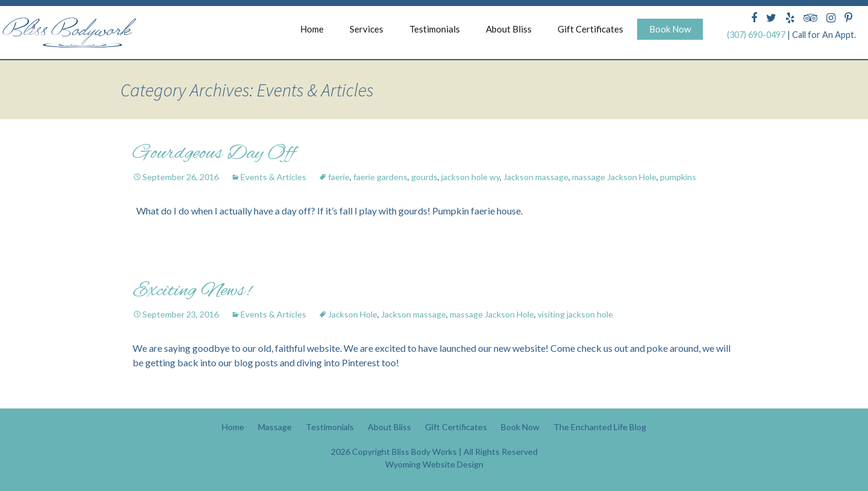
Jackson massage (536, 177)
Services (366, 29)
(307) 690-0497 (756, 35)
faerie (339, 177)
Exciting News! (192, 291)
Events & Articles (273, 177)
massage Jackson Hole (614, 177)
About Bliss (509, 29)
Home (312, 29)
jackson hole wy (470, 177)
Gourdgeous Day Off (214, 154)
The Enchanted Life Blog (600, 427)
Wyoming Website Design (434, 464)
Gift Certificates (590, 29)
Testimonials (435, 29)
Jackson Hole (353, 314)
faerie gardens (380, 177)
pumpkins (678, 177)
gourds (424, 177)
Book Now (670, 29)
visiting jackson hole (575, 314)
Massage (275, 427)
